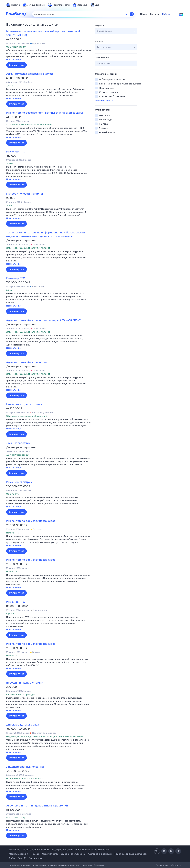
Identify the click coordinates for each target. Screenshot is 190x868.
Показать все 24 (104, 101)
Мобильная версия (19, 854)
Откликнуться (16, 65)
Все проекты (35, 858)
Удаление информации (100, 854)
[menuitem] (13, 5)
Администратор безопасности (27, 362)
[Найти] (132, 14)
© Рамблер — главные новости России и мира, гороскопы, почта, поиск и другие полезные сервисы (59, 850)
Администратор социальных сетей (29, 74)
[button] (48, 55)
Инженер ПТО (16, 152)
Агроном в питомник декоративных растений (37, 806)
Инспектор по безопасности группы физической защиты (45, 113)
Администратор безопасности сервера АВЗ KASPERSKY (44, 320)
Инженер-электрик (19, 482)
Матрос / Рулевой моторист (25, 194)
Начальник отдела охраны (24, 404)
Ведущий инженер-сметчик (25, 683)
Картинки (154, 14)
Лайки (12, 858)
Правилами (99, 865)
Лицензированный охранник (26, 767)
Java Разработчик (18, 443)
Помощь (35, 854)
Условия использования (73, 854)
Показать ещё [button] (13, 60)
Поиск (143, 14)
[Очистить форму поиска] (126, 14)
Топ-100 (22, 858)
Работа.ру (176, 865)
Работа (166, 14)
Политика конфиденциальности (131, 854)
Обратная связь (50, 854)
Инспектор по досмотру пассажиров (31, 521)
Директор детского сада (23, 725)
